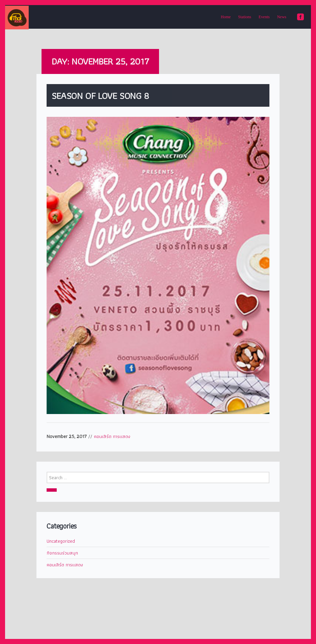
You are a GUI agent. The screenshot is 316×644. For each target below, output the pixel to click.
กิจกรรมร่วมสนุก (62, 553)
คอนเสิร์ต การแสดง (112, 436)
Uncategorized (61, 541)
